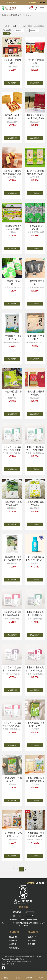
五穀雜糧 (23, 15)
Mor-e (22, 959)
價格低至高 (27, 26)
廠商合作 (32, 937)
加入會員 (13, 937)
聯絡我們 (32, 941)
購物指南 (13, 941)
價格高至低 (39, 26)
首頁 (4, 15)
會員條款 (13, 944)
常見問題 (32, 944)
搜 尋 (7, 33)
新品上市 (16, 26)
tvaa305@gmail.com (29, 919)
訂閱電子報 (12, 2)
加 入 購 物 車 (14, 82)
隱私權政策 (14, 948)
